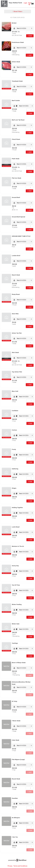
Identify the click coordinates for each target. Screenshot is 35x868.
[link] (23, 28)
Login (25, 3)
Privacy (10, 866)
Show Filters (17, 11)
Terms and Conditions (20, 866)
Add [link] (30, 36)
